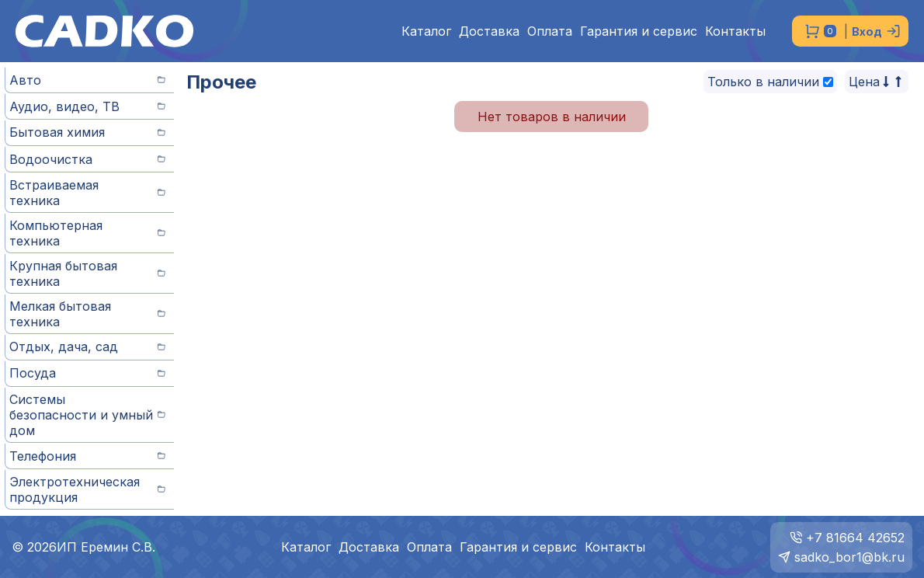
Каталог (426, 31)
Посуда (87, 373)
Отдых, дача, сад (87, 346)
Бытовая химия (87, 132)
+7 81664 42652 (855, 538)
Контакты (735, 31)
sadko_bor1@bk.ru (849, 557)
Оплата (550, 31)
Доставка (489, 31)
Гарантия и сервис (639, 31)
